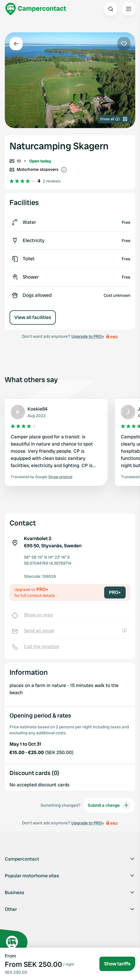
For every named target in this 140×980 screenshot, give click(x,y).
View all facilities (33, 317)
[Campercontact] (36, 9)
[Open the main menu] (129, 9)
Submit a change (109, 805)
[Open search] (111, 9)
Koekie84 (37, 409)
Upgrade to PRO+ (88, 336)
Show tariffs (117, 964)
